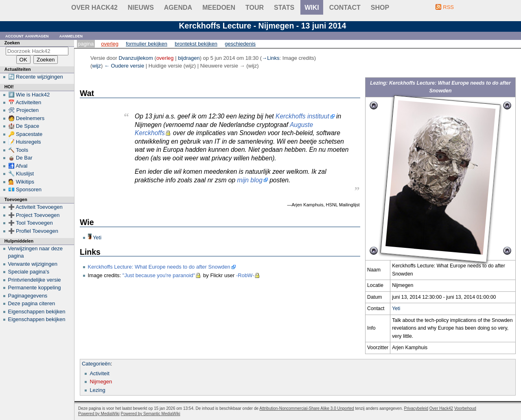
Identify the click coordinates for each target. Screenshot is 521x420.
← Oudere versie (124, 66)
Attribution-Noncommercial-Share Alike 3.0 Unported (306, 408)
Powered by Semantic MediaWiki (151, 414)
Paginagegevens (28, 296)
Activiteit (99, 373)
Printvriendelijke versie (35, 280)
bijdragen (189, 58)
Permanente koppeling (35, 288)
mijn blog (250, 180)
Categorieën (96, 364)
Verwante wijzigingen (33, 264)
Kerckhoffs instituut (302, 116)
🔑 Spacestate (25, 134)
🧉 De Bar (20, 158)
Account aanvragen (27, 36)
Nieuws (141, 8)
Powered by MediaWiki (99, 414)
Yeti (396, 308)
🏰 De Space (24, 126)
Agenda (178, 8)
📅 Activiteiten (25, 102)
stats (284, 8)
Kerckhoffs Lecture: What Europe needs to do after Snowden (159, 267)
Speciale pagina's (29, 272)
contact (345, 8)
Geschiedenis (240, 44)
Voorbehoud (465, 408)
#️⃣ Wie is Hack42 (29, 95)
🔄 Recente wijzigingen (36, 77)
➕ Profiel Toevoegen (33, 231)
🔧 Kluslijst (21, 174)
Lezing (97, 390)
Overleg (110, 44)
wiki (312, 8)
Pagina (86, 44)
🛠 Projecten (24, 110)
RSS (448, 7)
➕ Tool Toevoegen (31, 223)
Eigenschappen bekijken (37, 312)
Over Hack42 (94, 8)
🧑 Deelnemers (26, 118)
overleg (165, 58)
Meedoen (219, 8)
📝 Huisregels (25, 142)
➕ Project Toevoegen (34, 215)
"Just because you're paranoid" (159, 275)
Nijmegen (101, 382)
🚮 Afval (18, 166)
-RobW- (245, 275)
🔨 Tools (18, 150)
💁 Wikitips (21, 182)
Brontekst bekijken (196, 44)
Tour (255, 8)
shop (380, 8)
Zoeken (12, 43)
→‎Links (270, 58)
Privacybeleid (416, 408)
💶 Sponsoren (25, 189)
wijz (96, 66)
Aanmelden (71, 36)
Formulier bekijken (147, 44)
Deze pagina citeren (32, 303)
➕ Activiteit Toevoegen (35, 207)
